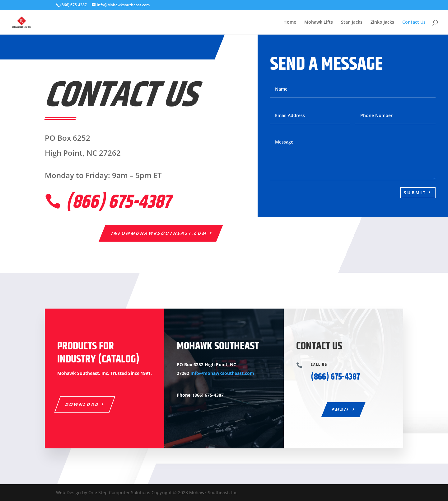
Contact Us (414, 22)
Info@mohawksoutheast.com (160, 233)
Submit (415, 193)
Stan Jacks (352, 22)
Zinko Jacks (382, 22)
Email (341, 410)
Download (82, 404)
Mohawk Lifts (319, 22)
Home (290, 22)
